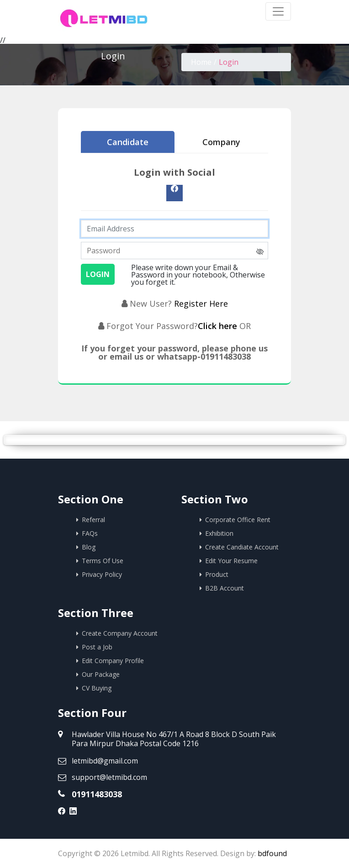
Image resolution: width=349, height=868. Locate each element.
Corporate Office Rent (238, 520)
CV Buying (97, 688)
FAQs (90, 533)
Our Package (101, 674)
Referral (93, 520)
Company (221, 142)
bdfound (272, 853)
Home (201, 62)
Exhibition (219, 533)
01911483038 (97, 794)
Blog (89, 547)
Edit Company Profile (113, 661)
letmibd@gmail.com (105, 761)
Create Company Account (120, 633)
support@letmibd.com (109, 777)
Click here (219, 326)
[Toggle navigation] (278, 11)
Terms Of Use (103, 561)
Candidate (128, 142)
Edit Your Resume (231, 561)
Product (217, 574)
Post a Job (97, 647)
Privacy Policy (102, 574)
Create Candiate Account (242, 547)
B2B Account (225, 588)
